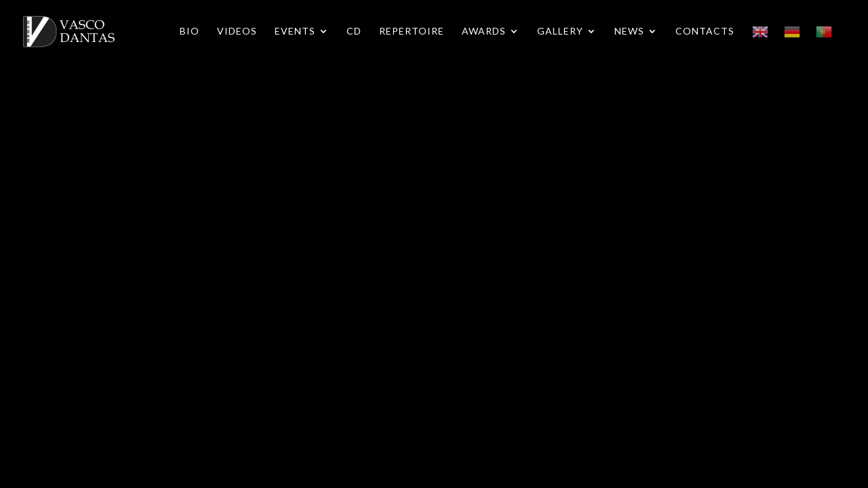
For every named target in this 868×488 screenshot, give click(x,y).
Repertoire (412, 32)
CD (354, 32)
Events (295, 32)
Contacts (705, 32)
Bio (190, 32)
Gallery (560, 32)
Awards (484, 32)
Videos (237, 32)
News (629, 32)
